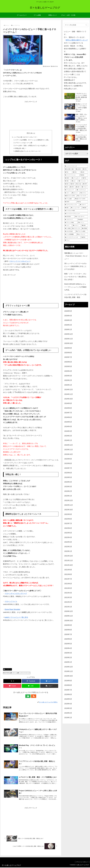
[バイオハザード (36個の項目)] (81, 217)
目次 (28, 133)
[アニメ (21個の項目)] (76, 240)
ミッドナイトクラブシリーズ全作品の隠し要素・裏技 (75, 296)
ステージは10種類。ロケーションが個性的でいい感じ (32, 140)
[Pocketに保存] (12, 686)
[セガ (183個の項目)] (74, 181)
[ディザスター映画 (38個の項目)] (76, 211)
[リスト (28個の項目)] (68, 225)
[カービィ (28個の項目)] (77, 225)
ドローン (14, 673)
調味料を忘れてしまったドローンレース (28, 151)
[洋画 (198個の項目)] (67, 181)
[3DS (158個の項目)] (73, 184)
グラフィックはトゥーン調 (24, 143)
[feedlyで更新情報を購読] (29, 696)
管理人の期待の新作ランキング (77, 40)
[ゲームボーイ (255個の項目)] (77, 178)
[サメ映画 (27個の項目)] (68, 228)
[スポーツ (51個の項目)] (84, 205)
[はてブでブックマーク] (49, 681)
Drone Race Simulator (12, 610)
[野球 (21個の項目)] (84, 237)
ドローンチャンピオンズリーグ (16, 594)
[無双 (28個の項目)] (85, 225)
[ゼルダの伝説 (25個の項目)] (70, 231)
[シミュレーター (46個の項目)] (76, 208)
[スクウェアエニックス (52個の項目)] (72, 205)
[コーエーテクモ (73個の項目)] (82, 196)
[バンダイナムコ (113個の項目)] (82, 190)
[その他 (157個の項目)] (79, 184)
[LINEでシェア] (31, 686)
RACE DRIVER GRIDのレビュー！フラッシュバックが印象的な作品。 (75, 287)
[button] (49, 686)
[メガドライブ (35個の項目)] (71, 220)
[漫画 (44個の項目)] (85, 208)
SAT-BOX (7, 673)
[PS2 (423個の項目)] (76, 172)
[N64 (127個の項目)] (78, 187)
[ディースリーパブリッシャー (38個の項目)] (76, 214)
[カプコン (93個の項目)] (84, 193)
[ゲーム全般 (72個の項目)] (69, 199)
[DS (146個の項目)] (67, 187)
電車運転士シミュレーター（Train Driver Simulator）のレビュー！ (76, 256)
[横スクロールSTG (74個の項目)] (70, 196)
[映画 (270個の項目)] (84, 175)
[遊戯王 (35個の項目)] (83, 220)
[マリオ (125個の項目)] (85, 187)
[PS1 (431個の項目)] (68, 172)
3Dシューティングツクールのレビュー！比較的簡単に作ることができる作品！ (76, 266)
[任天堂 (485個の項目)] (79, 169)
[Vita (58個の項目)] (82, 202)
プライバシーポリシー (82, 863)
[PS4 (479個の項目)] (85, 169)
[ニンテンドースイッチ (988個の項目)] (76, 166)
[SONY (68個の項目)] (70, 202)
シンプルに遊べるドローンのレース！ (25, 137)
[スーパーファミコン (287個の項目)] (72, 175)
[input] (76, 25)
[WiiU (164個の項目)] (67, 184)
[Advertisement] (31, 115)
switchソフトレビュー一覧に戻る (16, 617)
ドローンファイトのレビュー (20, 261)
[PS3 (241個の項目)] (85, 178)
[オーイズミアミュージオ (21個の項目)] (72, 237)
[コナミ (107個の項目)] (68, 193)
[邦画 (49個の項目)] (67, 208)
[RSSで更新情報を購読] (33, 696)
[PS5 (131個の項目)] (72, 187)
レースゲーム (7, 669)
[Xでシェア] (12, 681)
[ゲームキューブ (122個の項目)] (70, 190)
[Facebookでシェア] (31, 681)
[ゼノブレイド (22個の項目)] (82, 234)
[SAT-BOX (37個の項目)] (69, 217)
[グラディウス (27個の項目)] (76, 228)
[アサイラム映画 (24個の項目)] (82, 231)
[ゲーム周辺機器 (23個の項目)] (70, 234)
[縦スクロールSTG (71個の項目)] (81, 199)
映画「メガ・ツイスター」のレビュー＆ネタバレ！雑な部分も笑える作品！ (75, 277)
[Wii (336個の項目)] (84, 172)
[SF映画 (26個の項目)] (85, 228)
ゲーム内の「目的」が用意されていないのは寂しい (31, 146)
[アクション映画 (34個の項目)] (71, 223)
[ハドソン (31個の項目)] (83, 223)
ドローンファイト (11, 602)
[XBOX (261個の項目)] (68, 178)
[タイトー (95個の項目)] (76, 193)
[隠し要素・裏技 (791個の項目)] (70, 169)
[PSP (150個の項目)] (85, 184)
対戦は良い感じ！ (21, 148)
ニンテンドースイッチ (24, 673)
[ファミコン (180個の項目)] (83, 181)
